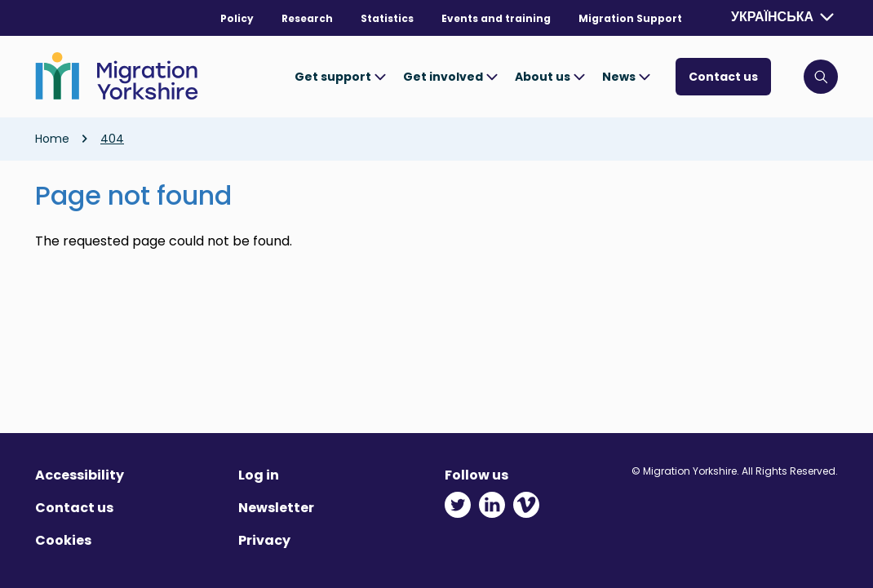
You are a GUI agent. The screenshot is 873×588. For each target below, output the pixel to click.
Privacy (264, 540)
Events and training (496, 18)
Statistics (387, 18)
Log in (259, 475)
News (627, 77)
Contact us (723, 77)
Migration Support (630, 18)
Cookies (63, 540)
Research (307, 18)
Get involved (451, 77)
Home (52, 139)
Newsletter (276, 508)
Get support (341, 77)
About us (550, 77)
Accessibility (80, 475)
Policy (237, 18)
